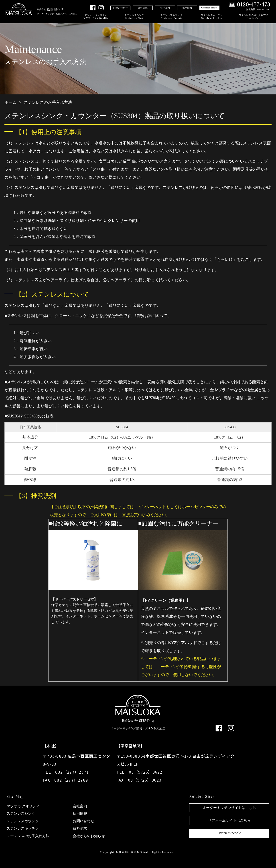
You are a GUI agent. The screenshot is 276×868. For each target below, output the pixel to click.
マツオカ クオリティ (96, 17)
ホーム (10, 102)
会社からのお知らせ (89, 836)
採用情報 (187, 8)
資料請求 (143, 8)
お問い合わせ (120, 8)
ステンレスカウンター (172, 17)
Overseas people (209, 8)
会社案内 (165, 8)
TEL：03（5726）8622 (139, 772)
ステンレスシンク (134, 17)
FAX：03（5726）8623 (139, 780)
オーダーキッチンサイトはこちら (229, 808)
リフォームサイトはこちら (229, 820)
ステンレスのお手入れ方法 (254, 17)
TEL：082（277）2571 (66, 772)
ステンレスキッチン (212, 17)
